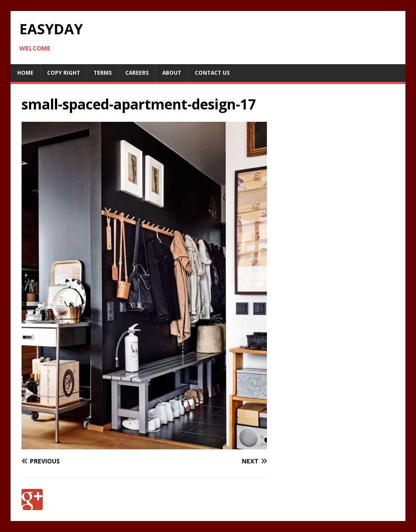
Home (25, 73)
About (172, 73)
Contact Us (212, 73)
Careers (137, 73)
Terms (103, 73)
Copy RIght (64, 73)
